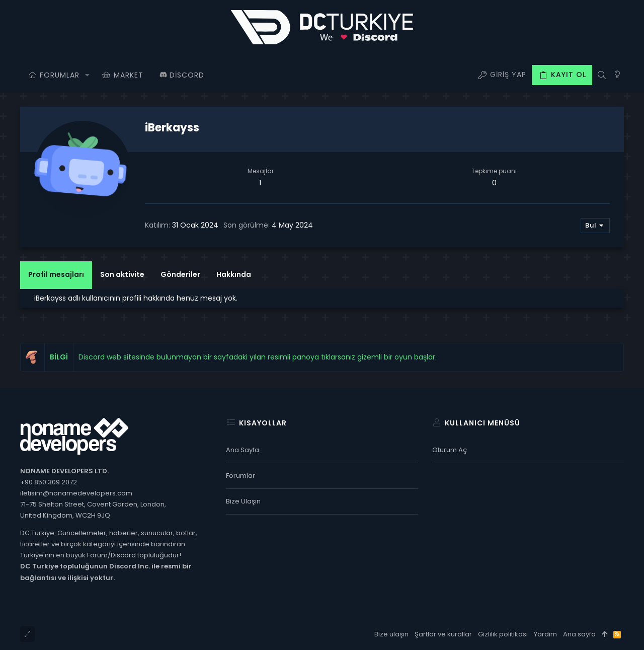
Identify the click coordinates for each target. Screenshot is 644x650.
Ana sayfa (243, 450)
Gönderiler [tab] (180, 274)
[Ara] (601, 75)
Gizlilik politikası (503, 634)
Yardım (545, 634)
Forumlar (240, 476)
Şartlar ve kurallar (443, 634)
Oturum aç (450, 450)
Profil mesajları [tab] (56, 274)
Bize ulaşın (243, 501)
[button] (87, 75)
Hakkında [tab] (234, 274)
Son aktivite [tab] (122, 274)
